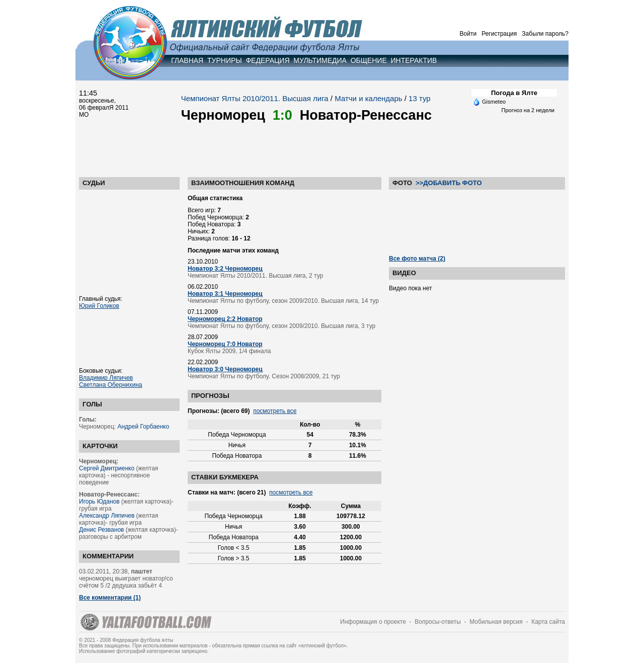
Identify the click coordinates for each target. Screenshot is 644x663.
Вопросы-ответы (438, 622)
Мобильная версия (496, 622)
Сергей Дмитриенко (107, 468)
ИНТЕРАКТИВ (414, 60)
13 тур (420, 98)
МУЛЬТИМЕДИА (320, 60)
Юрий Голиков (99, 306)
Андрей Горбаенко (143, 427)
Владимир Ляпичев (106, 378)
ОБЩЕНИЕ (369, 60)
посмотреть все (275, 411)
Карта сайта (548, 622)
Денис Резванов (101, 530)
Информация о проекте (373, 622)
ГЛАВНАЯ (187, 60)
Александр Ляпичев (107, 516)
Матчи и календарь (368, 98)
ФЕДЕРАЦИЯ (267, 60)
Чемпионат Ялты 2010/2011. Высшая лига (255, 98)
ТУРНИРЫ (225, 60)
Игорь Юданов (99, 502)
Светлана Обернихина (110, 385)
